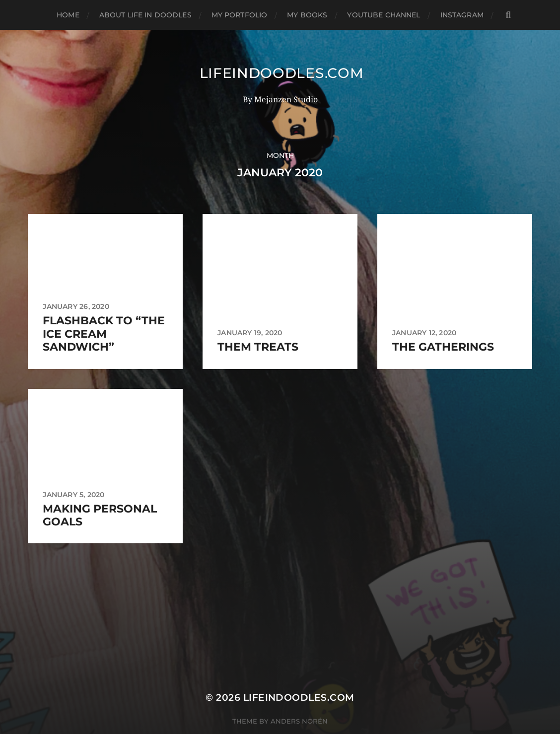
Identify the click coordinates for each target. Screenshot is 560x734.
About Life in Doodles (145, 15)
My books (307, 15)
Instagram (462, 15)
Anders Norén (299, 721)
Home (68, 15)
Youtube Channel (384, 15)
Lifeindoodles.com (282, 73)
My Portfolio (240, 15)
